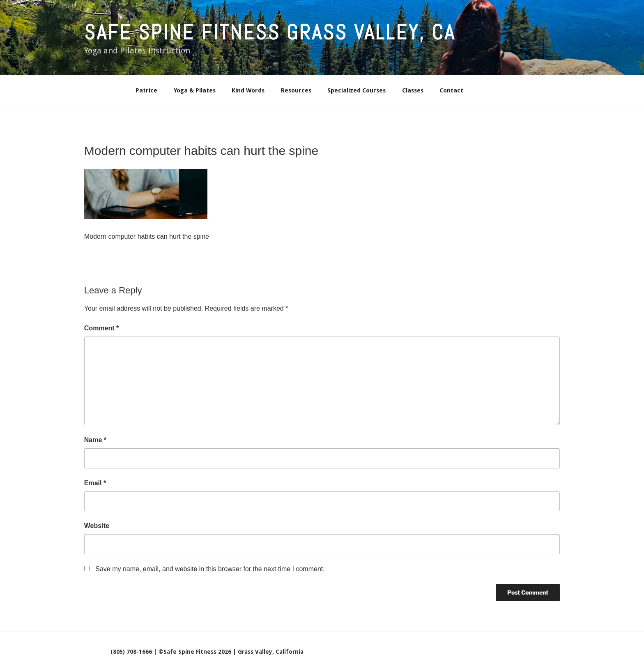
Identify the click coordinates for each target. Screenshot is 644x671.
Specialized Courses (356, 90)
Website (97, 526)
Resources (296, 90)
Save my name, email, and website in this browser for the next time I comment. (210, 569)
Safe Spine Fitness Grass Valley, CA (270, 32)
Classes (413, 90)
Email (95, 483)
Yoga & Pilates (195, 90)
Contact (451, 90)
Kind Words (248, 90)
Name (95, 440)
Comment (101, 328)
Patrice (146, 90)
